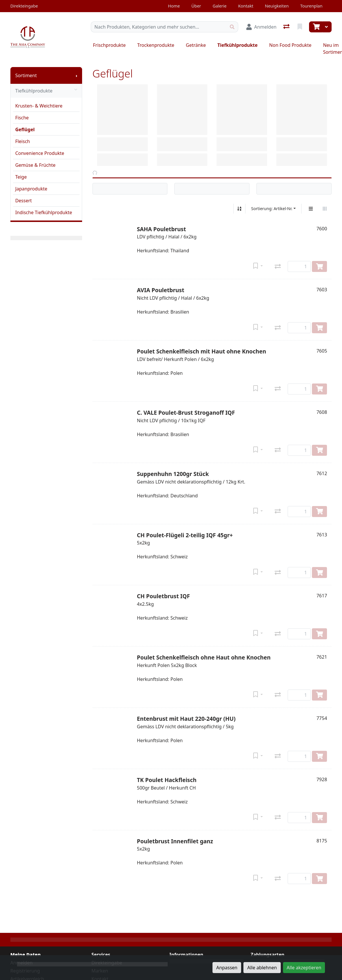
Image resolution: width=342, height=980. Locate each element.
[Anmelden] (261, 27)
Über (196, 6)
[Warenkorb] (316, 27)
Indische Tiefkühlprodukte (44, 212)
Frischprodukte (109, 45)
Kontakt (246, 6)
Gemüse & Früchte (35, 165)
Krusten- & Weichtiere (39, 106)
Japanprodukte (31, 189)
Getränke (196, 45)
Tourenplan (312, 6)
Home (174, 6)
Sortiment (26, 75)
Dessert (24, 201)
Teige (21, 177)
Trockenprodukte (156, 45)
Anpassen (227, 968)
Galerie (219, 6)
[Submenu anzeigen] (77, 75)
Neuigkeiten (277, 6)
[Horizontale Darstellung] (325, 209)
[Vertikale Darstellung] (311, 209)
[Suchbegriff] (159, 27)
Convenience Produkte (40, 153)
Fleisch (23, 141)
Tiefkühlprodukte (237, 45)
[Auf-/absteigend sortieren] (239, 209)
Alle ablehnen (262, 968)
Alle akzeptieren (304, 968)
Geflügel (25, 129)
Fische (22, 118)
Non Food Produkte (290, 45)
